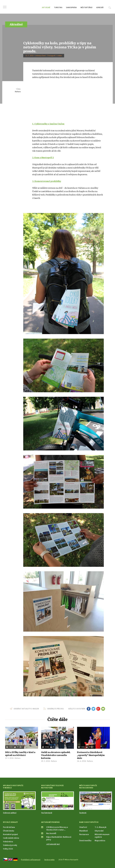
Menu (5, 7)
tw (93, 709)
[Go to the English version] (10, 859)
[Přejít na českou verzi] (5, 859)
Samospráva (71, 8)
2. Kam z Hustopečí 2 (43, 158)
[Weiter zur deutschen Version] (15, 859)
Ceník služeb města (11, 838)
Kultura (18, 92)
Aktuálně (46, 8)
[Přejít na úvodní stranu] (24, 7)
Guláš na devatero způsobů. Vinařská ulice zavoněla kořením (56, 755)
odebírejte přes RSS (55, 709)
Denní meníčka (85, 841)
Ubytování (99, 831)
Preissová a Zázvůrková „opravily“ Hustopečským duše (91, 755)
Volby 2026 (8, 849)
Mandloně (83, 831)
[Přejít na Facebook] (96, 801)
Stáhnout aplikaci (10, 813)
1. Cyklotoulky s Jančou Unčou (48, 124)
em (103, 709)
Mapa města (100, 841)
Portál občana (9, 827)
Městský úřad (86, 8)
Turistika (58, 8)
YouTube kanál (47, 813)
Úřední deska (9, 831)
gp (98, 709)
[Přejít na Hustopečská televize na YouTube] (58, 801)
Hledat (110, 8)
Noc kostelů (51, 833)
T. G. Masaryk (101, 827)
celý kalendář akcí (53, 844)
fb (89, 709)
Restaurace (84, 834)
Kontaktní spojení (10, 834)
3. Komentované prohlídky (47, 181)
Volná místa (8, 842)
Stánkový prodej (10, 845)
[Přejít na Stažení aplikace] (19, 801)
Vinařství (83, 827)
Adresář (100, 8)
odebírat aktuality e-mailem (26, 709)
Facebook (83, 813)
